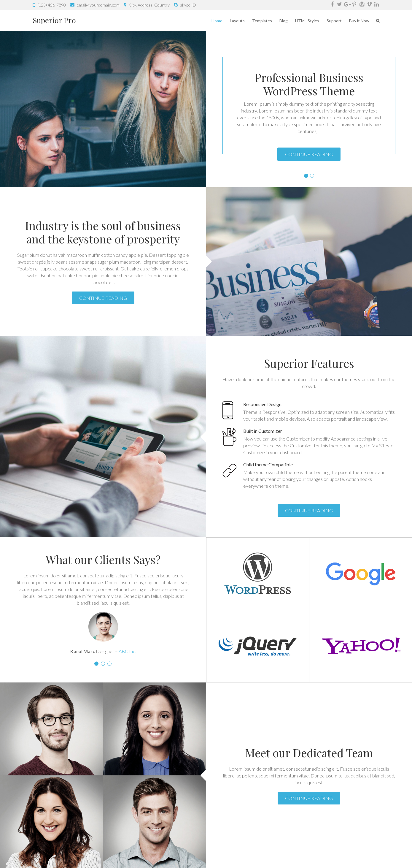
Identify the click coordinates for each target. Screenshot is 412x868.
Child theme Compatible (268, 464)
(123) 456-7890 (52, 5)
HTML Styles (307, 21)
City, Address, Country (149, 5)
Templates (262, 21)
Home (217, 21)
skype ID (188, 5)
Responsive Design (262, 404)
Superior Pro (54, 20)
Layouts (237, 21)
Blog (284, 21)
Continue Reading (309, 154)
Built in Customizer (263, 431)
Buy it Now (359, 21)
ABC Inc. (127, 651)
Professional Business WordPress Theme (309, 84)
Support (334, 21)
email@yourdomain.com (98, 5)
